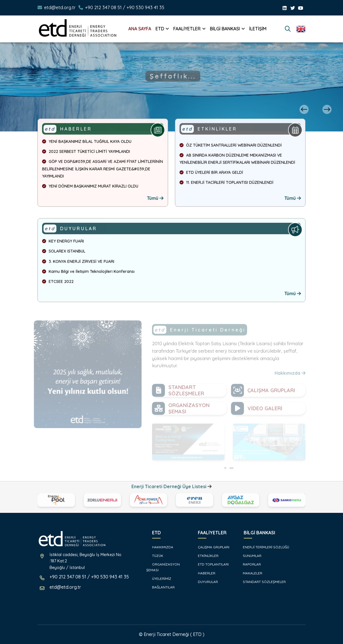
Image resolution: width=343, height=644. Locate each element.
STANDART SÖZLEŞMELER (262, 582)
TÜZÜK (155, 556)
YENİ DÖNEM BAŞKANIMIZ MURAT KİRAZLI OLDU (90, 187)
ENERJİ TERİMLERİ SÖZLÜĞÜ (264, 547)
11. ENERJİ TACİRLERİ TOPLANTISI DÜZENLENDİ (226, 184)
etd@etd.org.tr (60, 7)
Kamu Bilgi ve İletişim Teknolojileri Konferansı (88, 272)
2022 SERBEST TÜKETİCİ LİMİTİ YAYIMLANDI (86, 153)
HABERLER (204, 573)
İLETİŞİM (258, 29)
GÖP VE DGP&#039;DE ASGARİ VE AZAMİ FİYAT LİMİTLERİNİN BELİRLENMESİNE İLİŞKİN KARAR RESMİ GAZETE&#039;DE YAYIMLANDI (102, 170)
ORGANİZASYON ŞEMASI (163, 567)
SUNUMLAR (250, 556)
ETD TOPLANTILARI (210, 564)
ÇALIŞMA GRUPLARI (211, 547)
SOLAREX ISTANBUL (64, 252)
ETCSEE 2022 (58, 283)
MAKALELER (250, 573)
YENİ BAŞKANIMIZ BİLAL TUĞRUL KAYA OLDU (87, 143)
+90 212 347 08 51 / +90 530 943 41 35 (125, 7)
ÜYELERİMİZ (159, 579)
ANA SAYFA (140, 29)
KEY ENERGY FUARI (63, 242)
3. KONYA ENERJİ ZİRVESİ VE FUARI (78, 262)
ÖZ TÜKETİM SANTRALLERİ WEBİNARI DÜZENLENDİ (231, 146)
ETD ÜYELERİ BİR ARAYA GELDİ (211, 174)
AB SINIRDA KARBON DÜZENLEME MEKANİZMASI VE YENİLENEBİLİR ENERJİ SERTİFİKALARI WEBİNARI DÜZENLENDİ (237, 160)
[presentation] (304, 109)
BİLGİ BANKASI (225, 29)
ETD (160, 29)
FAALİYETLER (187, 29)
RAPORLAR (249, 564)
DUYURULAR (205, 582)
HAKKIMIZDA (160, 547)
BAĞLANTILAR (160, 587)
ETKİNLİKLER (205, 556)
